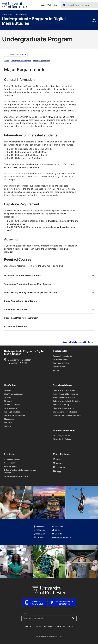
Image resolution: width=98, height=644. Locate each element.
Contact (8, 397)
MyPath (7, 426)
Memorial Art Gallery (62, 439)
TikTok (56, 530)
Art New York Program (49, 326)
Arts (57, 472)
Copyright (48, 626)
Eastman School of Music (64, 397)
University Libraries (62, 436)
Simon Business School (63, 408)
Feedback (29, 626)
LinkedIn (57, 534)
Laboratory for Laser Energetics (67, 415)
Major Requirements (42, 61)
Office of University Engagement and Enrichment (20, 471)
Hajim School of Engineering (65, 394)
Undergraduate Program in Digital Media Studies (34, 21)
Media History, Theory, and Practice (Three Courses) (49, 292)
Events (58, 463)
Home (7, 61)
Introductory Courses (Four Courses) (49, 276)
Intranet (8, 390)
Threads (39, 537)
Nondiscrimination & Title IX (16, 476)
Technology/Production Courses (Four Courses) (49, 284)
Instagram (39, 534)
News (57, 459)
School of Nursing (61, 405)
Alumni (56, 370)
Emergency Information (64, 626)
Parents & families (61, 363)
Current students (61, 360)
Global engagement (13, 459)
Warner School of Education (65, 412)
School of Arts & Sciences (15, 14)
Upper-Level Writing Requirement (49, 318)
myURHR (8, 423)
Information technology (14, 415)
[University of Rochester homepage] (15, 5)
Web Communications (14, 394)
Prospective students (62, 356)
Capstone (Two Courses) (49, 309)
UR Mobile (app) (11, 408)
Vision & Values (11, 466)
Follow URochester (62, 537)
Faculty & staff (59, 367)
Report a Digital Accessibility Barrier (78, 342)
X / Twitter (39, 530)
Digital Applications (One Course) (49, 301)
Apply (43, 5)
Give (55, 5)
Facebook (39, 527)
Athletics (59, 468)
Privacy (38, 626)
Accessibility (10, 463)
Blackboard (9, 419)
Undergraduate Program (21, 61)
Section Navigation (16, 55)
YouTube (57, 527)
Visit (49, 5)
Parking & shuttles (12, 412)
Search (24, 614)
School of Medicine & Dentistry (66, 401)
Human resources (12, 405)
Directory (8, 401)
